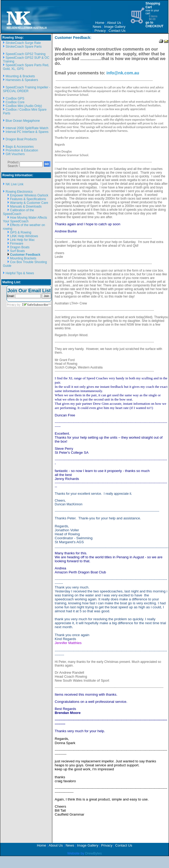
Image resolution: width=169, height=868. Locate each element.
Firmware (17, 244)
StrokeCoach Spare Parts (24, 47)
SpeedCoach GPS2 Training (25, 54)
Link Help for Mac (22, 240)
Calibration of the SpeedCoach (18, 212)
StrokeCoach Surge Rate (23, 43)
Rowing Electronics (19, 192)
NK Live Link (14, 184)
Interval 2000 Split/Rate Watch (27, 128)
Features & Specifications (28, 199)
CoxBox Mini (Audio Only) (24, 106)
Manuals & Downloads (26, 206)
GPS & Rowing (21, 232)
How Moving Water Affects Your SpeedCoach (25, 219)
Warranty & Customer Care (29, 203)
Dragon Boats (20, 247)
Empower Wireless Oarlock (29, 195)
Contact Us (117, 31)
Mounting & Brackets (20, 76)
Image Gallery (115, 27)
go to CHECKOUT (154, 24)
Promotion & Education (22, 150)
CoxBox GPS (15, 98)
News (97, 27)
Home (100, 23)
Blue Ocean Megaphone (23, 121)
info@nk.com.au (122, 73)
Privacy (100, 31)
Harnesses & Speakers (22, 80)
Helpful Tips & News (20, 273)
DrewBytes (94, 853)
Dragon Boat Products (21, 139)
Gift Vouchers (15, 154)
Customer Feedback (25, 255)
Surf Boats (17, 251)
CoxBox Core (15, 102)
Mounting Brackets (23, 258)
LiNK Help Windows (24, 236)
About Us (114, 23)
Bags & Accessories (20, 147)
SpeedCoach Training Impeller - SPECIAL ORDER (27, 89)
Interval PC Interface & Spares (27, 132)
